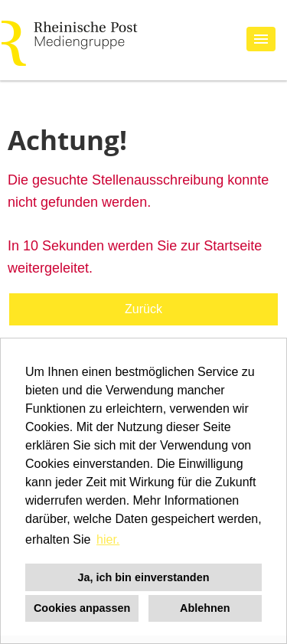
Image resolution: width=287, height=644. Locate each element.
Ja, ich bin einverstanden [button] (144, 577)
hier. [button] (108, 539)
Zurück (143, 309)
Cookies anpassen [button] (82, 608)
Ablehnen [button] (205, 608)
